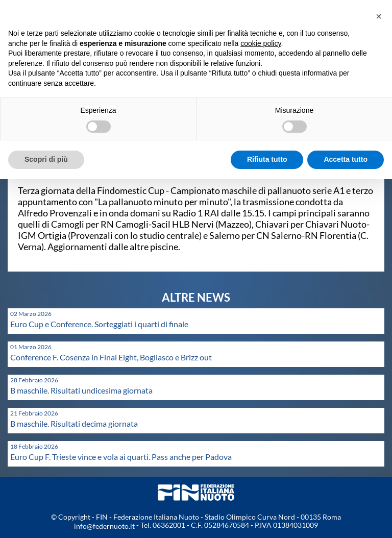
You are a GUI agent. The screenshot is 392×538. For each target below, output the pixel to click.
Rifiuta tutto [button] (267, 159)
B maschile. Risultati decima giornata (74, 423)
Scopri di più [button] (46, 159)
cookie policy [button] (261, 43)
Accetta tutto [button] (346, 159)
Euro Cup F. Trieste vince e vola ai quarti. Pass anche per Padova (121, 457)
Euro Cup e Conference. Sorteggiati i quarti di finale (99, 324)
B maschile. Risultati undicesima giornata (81, 390)
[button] (379, 16)
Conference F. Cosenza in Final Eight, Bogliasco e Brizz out (111, 357)
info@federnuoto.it (104, 526)
